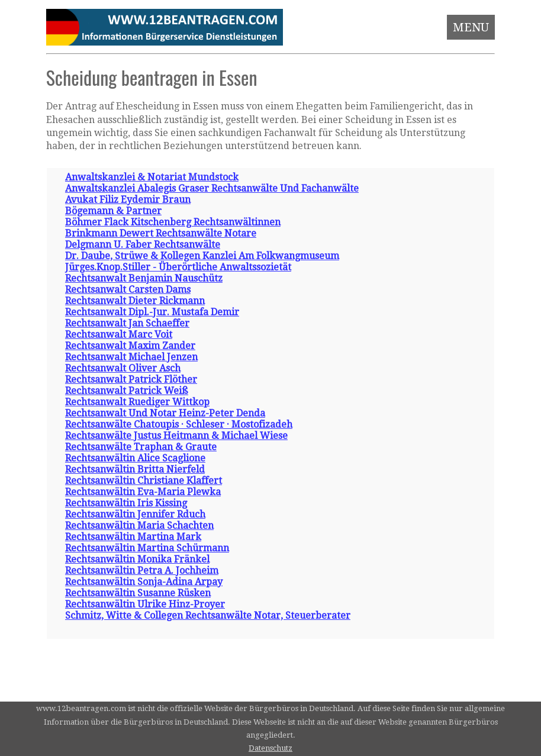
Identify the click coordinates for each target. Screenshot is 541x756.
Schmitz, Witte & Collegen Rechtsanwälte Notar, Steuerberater (208, 616)
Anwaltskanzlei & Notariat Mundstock (152, 177)
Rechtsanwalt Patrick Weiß (127, 391)
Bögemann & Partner (113, 211)
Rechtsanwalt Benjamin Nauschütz (144, 278)
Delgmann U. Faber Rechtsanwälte (143, 245)
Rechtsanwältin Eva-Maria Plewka (143, 492)
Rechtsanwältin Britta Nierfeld (135, 469)
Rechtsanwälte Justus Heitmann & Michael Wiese (176, 436)
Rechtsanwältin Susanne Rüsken (138, 593)
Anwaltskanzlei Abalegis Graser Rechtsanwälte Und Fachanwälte (212, 188)
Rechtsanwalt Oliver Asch (123, 368)
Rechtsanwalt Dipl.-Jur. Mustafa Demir (152, 312)
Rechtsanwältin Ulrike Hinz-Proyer (145, 604)
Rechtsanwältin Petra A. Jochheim (142, 571)
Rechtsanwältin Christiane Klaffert (144, 481)
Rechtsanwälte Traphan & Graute (141, 447)
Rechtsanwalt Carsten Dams (128, 290)
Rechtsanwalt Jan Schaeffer (127, 323)
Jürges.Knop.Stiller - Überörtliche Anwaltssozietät (178, 267)
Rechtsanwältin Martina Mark (133, 537)
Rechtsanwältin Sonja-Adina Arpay (144, 582)
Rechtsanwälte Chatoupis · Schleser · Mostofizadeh (179, 424)
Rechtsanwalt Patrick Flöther (131, 379)
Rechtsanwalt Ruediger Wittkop (137, 402)
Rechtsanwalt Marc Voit (119, 335)
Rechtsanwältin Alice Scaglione (135, 458)
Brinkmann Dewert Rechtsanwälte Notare (161, 233)
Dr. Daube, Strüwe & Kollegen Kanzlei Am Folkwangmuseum (202, 256)
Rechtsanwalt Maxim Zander (130, 346)
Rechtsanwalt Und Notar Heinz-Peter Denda (165, 413)
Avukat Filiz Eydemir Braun (128, 200)
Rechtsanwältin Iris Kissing (126, 503)
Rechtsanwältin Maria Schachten (139, 526)
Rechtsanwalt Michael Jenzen (131, 357)
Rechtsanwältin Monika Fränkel (137, 559)
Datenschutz (270, 748)
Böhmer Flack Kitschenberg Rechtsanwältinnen (173, 222)
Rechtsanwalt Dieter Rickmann (135, 301)
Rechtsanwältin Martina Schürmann (147, 548)
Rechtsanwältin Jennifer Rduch (135, 514)
